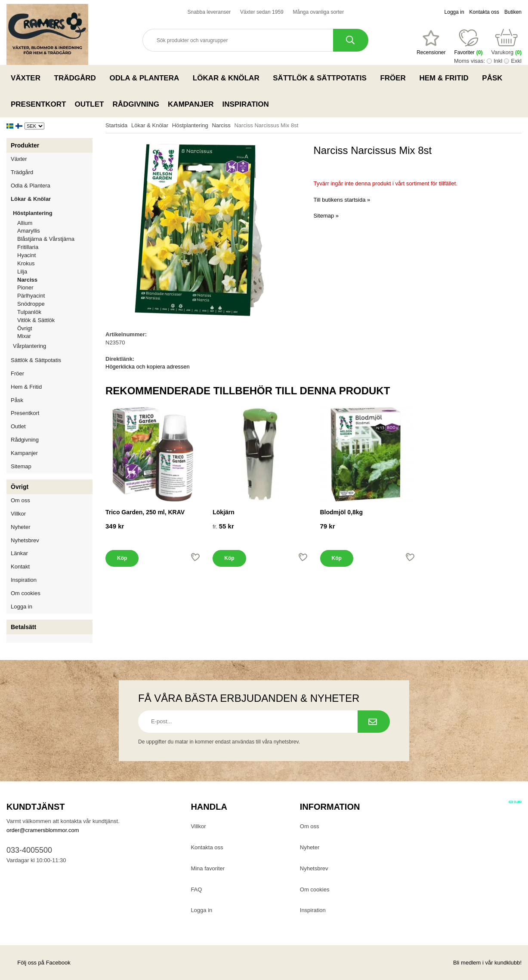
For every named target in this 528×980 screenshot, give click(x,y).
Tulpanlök (29, 312)
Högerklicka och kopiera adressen (148, 367)
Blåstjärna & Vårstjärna (46, 239)
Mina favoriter (208, 868)
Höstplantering (53, 213)
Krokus (26, 263)
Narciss (27, 280)
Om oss (20, 500)
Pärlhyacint (31, 296)
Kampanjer (191, 104)
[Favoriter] (431, 43)
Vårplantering (53, 346)
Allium (25, 223)
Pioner (25, 287)
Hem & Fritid (446, 78)
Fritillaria (28, 247)
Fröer (395, 78)
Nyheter (21, 527)
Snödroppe (31, 304)
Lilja (22, 272)
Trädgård (78, 78)
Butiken (513, 12)
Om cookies (26, 593)
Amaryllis (29, 231)
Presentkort (38, 104)
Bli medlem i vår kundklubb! (487, 963)
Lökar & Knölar (228, 78)
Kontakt (20, 567)
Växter (28, 78)
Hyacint (26, 255)
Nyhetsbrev (25, 540)
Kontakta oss (484, 12)
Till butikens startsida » (342, 200)
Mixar (24, 336)
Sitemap (21, 466)
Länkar (19, 553)
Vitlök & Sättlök (36, 320)
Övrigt (25, 328)
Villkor (18, 514)
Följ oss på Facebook (39, 963)
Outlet (89, 104)
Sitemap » (326, 216)
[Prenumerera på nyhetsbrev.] (374, 722)
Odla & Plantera (147, 78)
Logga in (454, 12)
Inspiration (246, 104)
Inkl (498, 61)
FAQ (196, 889)
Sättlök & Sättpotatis (322, 78)
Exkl (516, 61)
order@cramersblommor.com (43, 830)
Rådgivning (136, 104)
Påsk (495, 78)
